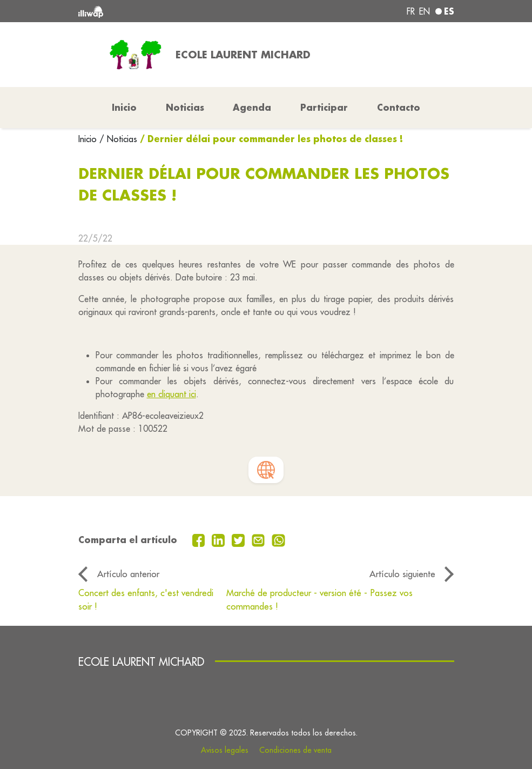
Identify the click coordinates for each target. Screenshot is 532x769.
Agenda (252, 107)
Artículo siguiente (402, 574)
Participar (324, 107)
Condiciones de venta (295, 750)
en (425, 11)
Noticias (185, 107)
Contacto (399, 107)
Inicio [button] (124, 107)
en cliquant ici (171, 394)
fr (411, 11)
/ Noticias (118, 139)
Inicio (89, 139)
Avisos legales (225, 750)
